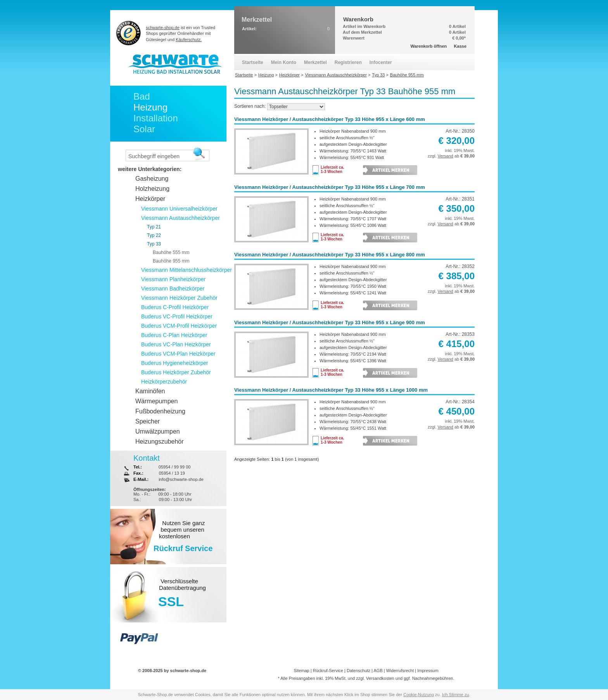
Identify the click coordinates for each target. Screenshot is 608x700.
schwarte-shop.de (163, 28)
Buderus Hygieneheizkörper (175, 363)
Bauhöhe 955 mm (171, 261)
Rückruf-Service (328, 671)
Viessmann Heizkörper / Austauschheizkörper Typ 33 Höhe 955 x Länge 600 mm (330, 119)
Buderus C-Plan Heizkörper (174, 335)
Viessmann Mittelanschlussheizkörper (187, 270)
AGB (378, 671)
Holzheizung (152, 189)
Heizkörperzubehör (164, 382)
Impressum (428, 671)
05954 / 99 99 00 (175, 467)
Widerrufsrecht (400, 671)
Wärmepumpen (156, 401)
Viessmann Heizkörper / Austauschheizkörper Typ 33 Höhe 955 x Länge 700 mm (330, 187)
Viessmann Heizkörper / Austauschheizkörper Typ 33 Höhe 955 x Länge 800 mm (330, 255)
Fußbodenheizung (160, 411)
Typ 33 (154, 244)
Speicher (148, 421)
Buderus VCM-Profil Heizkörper (179, 326)
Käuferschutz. (189, 40)
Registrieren (348, 62)
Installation (156, 118)
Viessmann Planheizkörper (173, 279)
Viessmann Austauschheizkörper (180, 218)
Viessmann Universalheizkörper (179, 209)
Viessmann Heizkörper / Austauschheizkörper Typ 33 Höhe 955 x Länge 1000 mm (331, 390)
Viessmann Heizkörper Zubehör (179, 298)
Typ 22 (154, 235)
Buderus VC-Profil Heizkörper (177, 316)
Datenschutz (358, 671)
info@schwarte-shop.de (181, 479)
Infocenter (381, 62)
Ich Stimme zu (456, 695)
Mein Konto (284, 62)
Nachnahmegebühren (433, 678)
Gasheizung (152, 179)
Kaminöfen (150, 391)
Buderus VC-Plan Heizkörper (176, 344)
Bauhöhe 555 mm (171, 252)
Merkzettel (315, 62)
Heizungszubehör (160, 442)
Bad (142, 96)
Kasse (460, 46)
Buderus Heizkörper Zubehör (176, 372)
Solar (144, 129)
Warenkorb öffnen (429, 46)
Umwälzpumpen (158, 431)
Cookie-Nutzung (419, 695)
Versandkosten (380, 678)
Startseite (253, 62)
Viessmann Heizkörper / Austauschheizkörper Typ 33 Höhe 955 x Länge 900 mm (330, 322)
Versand (446, 156)
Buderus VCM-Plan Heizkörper (178, 354)
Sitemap (301, 671)
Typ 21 (154, 227)
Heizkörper (150, 199)
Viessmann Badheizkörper (173, 289)
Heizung (150, 107)
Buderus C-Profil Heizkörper (175, 307)
